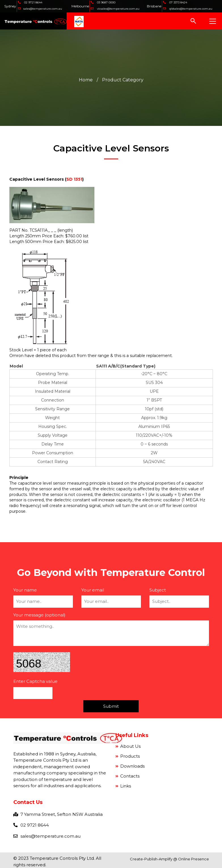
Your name (25, 590)
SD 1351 (74, 179)
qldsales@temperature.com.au (190, 9)
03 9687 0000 (105, 2)
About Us (130, 746)
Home (86, 80)
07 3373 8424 (177, 2)
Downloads (132, 766)
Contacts (129, 776)
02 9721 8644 (33, 2)
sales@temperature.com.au (42, 9)
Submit (111, 706)
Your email (93, 590)
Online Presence (194, 859)
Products (129, 756)
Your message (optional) (39, 615)
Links (125, 786)
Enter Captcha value (35, 681)
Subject (158, 590)
